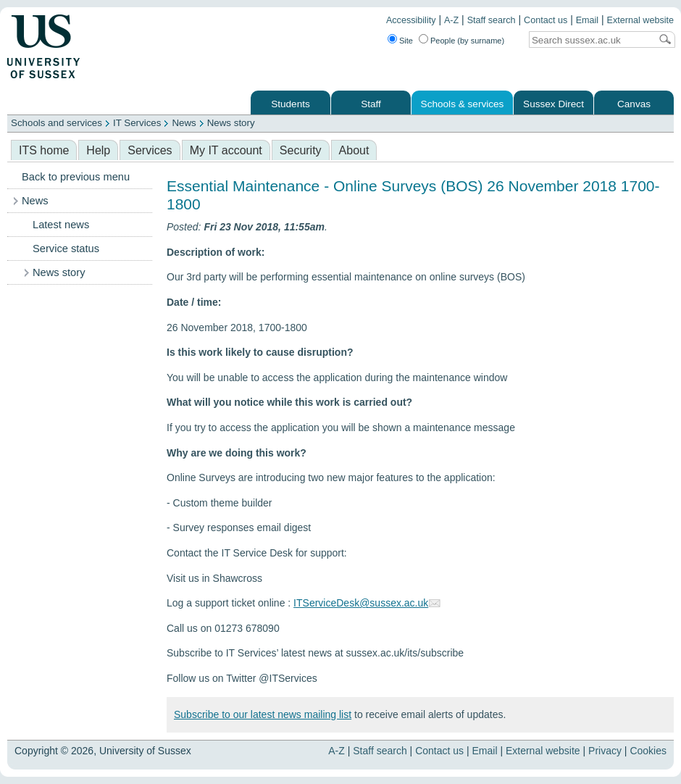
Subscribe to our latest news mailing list (263, 714)
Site (406, 41)
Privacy (605, 751)
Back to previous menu (76, 177)
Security (301, 150)
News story (231, 123)
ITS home (44, 150)
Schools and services (57, 123)
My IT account (226, 150)
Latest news (61, 225)
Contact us (546, 20)
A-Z (451, 20)
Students (291, 104)
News (184, 123)
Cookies (648, 751)
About (354, 150)
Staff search (492, 20)
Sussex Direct (553, 104)
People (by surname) (467, 41)
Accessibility (411, 20)
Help (98, 150)
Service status (66, 249)
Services (150, 150)
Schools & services (463, 104)
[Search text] (590, 40)
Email (588, 20)
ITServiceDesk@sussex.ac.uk (361, 603)
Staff (371, 104)
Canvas (634, 104)
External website (640, 20)
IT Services (137, 123)
